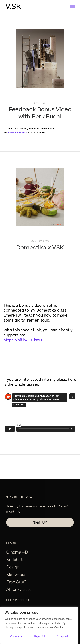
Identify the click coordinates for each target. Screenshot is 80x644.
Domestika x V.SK (40, 248)
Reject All (39, 636)
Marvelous (16, 574)
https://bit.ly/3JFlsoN (23, 340)
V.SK (13, 7)
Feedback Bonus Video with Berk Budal (40, 113)
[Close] (74, 610)
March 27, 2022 (40, 241)
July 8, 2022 (40, 103)
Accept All (62, 636)
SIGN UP (40, 522)
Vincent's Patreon (17, 132)
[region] (39, 625)
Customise (16, 636)
